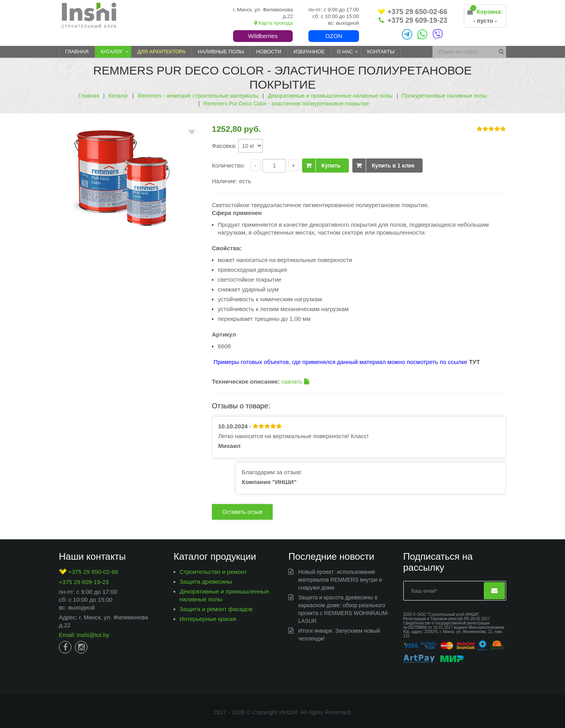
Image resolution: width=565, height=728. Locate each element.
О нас (345, 52)
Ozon (334, 36)
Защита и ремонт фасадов (216, 609)
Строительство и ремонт (213, 572)
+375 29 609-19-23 (413, 20)
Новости (269, 52)
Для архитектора (161, 52)
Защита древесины (206, 581)
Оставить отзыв (242, 512)
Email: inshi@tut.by (84, 635)
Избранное (309, 52)
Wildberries (263, 36)
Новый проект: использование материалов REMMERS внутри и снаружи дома (340, 580)
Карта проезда (273, 23)
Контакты (381, 52)
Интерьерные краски (208, 619)
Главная (77, 52)
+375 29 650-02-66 (412, 12)
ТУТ (474, 362)
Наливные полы (221, 52)
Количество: (229, 165)
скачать (295, 381)
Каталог (112, 52)
